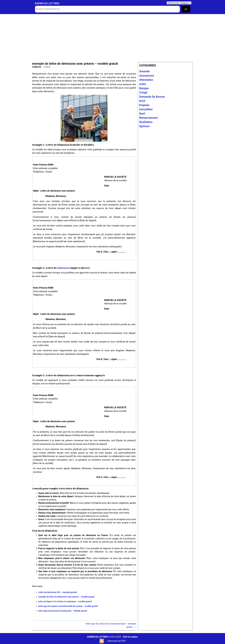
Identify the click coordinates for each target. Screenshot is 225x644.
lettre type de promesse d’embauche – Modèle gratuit (63, 611)
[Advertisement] (112, 38)
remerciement (148, 118)
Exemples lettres (47, 3)
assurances (147, 76)
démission (63, 268)
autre (143, 84)
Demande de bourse (152, 97)
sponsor (144, 126)
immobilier (146, 109)
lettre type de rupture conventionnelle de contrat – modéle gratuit (68, 606)
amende (144, 71)
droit (142, 101)
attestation (146, 80)
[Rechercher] (186, 9)
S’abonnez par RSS (116, 641)
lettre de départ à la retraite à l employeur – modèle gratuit (65, 601)
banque (144, 88)
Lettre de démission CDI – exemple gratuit (58, 592)
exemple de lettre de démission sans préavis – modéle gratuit (66, 597)
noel (142, 114)
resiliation (146, 122)
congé (143, 92)
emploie (47, 67)
